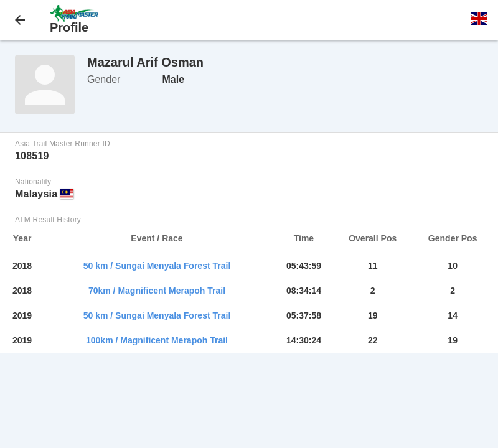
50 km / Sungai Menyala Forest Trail (157, 266)
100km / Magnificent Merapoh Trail (157, 340)
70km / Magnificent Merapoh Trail (157, 291)
